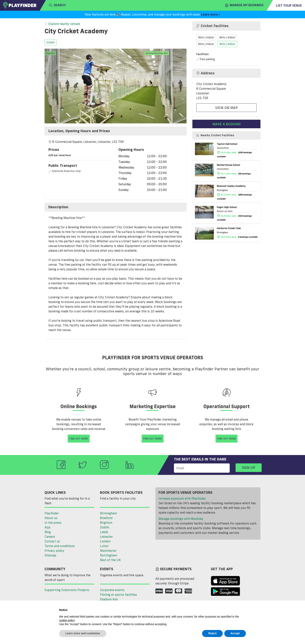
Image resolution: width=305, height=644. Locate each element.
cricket (51, 42)
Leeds (104, 532)
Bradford (106, 518)
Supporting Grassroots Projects (67, 590)
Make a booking (227, 124)
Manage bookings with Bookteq (181, 519)
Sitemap (50, 555)
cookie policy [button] (67, 620)
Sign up (249, 467)
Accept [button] (235, 633)
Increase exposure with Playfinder (182, 498)
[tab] (116, 131)
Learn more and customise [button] (83, 633)
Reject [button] (212, 633)
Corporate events (112, 590)
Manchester (108, 551)
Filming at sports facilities (118, 595)
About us (51, 518)
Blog (48, 532)
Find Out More (79, 438)
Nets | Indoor (206, 37)
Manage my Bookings (244, 5)
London (105, 541)
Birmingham (108, 513)
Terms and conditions (60, 546)
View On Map (226, 108)
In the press (53, 523)
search (57, 5)
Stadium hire (109, 599)
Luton (104, 546)
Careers (50, 537)
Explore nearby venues (62, 24)
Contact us (52, 541)
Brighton (106, 523)
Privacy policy (54, 551)
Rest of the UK (110, 560)
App (47, 527)
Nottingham (109, 555)
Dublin (105, 527)
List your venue (289, 5)
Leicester (106, 537)
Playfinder (52, 513)
